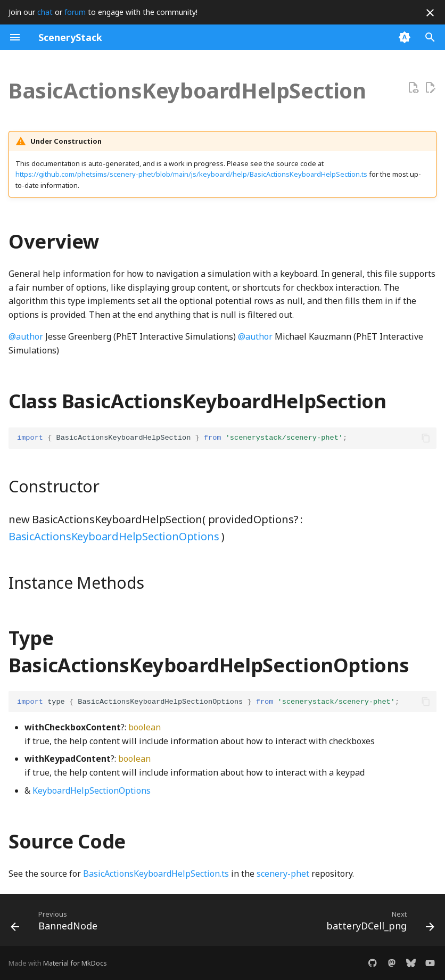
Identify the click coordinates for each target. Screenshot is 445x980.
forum (75, 12)
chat (45, 12)
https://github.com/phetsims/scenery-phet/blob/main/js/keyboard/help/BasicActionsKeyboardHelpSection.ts (191, 174)
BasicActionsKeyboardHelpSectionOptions (114, 536)
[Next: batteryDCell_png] (378, 923)
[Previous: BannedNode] (56, 923)
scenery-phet (283, 874)
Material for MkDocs (75, 963)
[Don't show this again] (430, 13)
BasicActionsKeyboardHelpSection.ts (156, 874)
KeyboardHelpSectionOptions (92, 790)
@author (26, 336)
